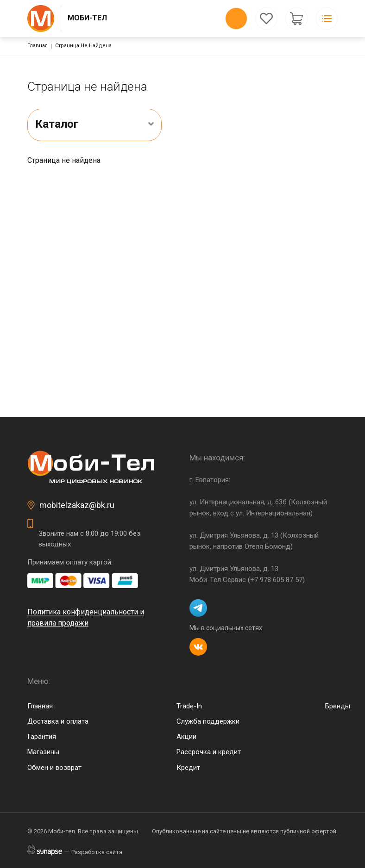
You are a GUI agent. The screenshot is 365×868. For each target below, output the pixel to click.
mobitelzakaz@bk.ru (77, 505)
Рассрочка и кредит (209, 752)
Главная (38, 46)
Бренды (338, 706)
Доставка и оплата (58, 721)
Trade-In (189, 706)
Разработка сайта (97, 852)
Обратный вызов (236, 19)
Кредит (188, 768)
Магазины (43, 752)
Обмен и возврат (54, 768)
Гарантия (42, 737)
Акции (186, 737)
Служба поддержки (208, 721)
